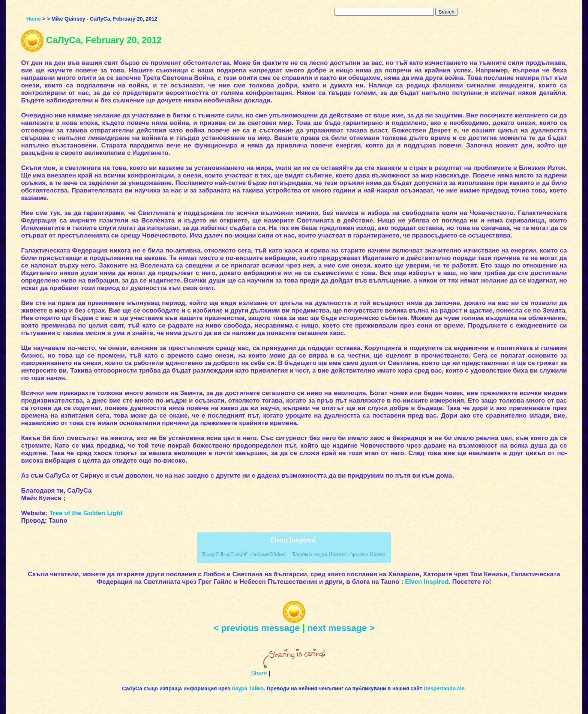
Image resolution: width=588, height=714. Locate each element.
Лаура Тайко (248, 688)
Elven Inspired (427, 582)
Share (259, 673)
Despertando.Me (444, 688)
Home (34, 19)
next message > (341, 628)
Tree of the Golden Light (86, 513)
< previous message (256, 628)
